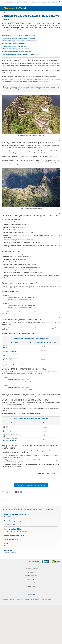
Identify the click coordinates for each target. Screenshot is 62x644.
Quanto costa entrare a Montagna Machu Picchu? (17, 51)
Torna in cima (31, 594)
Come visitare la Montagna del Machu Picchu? (16, 49)
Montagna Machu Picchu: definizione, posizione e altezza (19, 38)
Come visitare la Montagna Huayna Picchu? (15, 43)
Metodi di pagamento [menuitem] (31, 576)
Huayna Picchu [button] (6, 12)
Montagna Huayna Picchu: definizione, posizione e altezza (19, 35)
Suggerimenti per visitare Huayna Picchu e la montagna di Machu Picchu (23, 54)
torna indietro (7, 500)
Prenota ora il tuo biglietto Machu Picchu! (31, 485)
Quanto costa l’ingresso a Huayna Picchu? (15, 46)
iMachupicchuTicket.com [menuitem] (31, 569)
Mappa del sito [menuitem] (31, 586)
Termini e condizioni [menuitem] (31, 579)
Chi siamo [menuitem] (31, 572)
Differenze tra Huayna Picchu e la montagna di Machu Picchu (20, 41)
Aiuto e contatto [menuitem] (31, 583)
